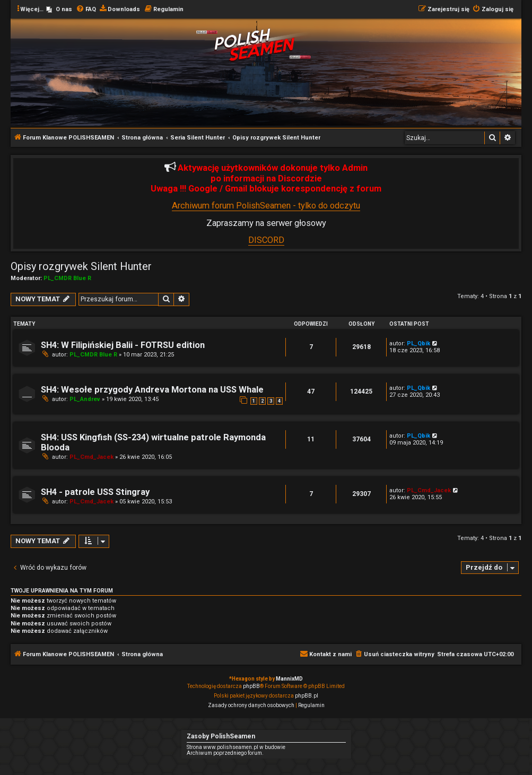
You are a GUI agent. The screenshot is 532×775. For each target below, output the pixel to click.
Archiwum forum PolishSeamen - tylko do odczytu (266, 206)
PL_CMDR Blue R (67, 278)
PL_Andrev (85, 399)
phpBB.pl (307, 696)
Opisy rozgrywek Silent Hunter (81, 266)
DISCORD (266, 240)
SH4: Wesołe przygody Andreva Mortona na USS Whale (152, 390)
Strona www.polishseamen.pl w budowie (236, 747)
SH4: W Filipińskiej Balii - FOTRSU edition (123, 345)
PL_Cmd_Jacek (91, 457)
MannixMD (289, 679)
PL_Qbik (418, 343)
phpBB (251, 686)
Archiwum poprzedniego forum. (225, 753)
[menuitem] (59, 10)
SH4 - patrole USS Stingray (95, 492)
